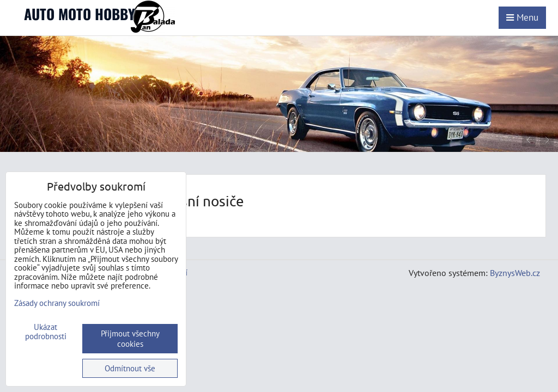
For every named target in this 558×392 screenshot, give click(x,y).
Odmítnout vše (130, 368)
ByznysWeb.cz (515, 273)
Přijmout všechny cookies (130, 339)
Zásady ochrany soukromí (57, 303)
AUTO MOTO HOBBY (80, 14)
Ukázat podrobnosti (46, 332)
